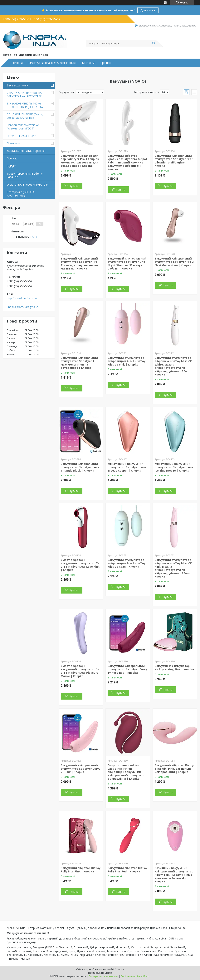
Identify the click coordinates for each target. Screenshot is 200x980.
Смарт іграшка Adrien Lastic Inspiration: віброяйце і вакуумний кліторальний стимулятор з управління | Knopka (127, 772)
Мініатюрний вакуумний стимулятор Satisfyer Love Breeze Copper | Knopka (127, 467)
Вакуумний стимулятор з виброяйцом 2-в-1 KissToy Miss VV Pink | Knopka (127, 361)
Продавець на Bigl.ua (100, 973)
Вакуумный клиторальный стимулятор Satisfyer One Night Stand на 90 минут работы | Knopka (127, 264)
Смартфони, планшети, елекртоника (52, 63)
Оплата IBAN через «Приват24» (27, 184)
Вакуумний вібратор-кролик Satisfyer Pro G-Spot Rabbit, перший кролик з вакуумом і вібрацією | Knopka (127, 162)
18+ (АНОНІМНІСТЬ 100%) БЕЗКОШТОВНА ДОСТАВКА (25, 105)
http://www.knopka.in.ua (22, 298)
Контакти (88, 63)
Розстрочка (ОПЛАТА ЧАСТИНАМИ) (21, 194)
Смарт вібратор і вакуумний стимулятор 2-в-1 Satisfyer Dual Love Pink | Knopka (80, 565)
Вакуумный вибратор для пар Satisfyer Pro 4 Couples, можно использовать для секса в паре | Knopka (80, 161)
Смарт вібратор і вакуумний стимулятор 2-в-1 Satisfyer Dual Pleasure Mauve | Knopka (80, 671)
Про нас (105, 63)
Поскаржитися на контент (103, 976)
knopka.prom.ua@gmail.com (24, 307)
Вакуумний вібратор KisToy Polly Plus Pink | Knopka (81, 870)
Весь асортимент (18, 85)
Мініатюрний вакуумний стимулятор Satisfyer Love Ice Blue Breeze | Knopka (174, 467)
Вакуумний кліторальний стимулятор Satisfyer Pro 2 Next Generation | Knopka (174, 262)
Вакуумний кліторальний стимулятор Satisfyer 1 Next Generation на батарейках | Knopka (79, 363)
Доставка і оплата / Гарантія (26, 151)
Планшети (13, 143)
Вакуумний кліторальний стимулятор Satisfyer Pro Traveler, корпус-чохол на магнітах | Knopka (79, 264)
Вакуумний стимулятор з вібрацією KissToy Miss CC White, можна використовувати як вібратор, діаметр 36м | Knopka (173, 366)
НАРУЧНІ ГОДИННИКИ (22, 136)
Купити (74, 186)
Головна (17, 63)
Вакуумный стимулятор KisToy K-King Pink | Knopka (174, 668)
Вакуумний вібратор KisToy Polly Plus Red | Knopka (127, 870)
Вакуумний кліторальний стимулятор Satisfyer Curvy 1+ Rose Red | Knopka (127, 669)
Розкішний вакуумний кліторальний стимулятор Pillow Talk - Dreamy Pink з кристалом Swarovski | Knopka (174, 875)
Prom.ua (119, 969)
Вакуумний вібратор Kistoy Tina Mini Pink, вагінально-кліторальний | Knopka (174, 769)
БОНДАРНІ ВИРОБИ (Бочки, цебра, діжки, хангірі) (25, 116)
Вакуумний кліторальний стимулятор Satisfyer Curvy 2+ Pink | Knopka (80, 769)
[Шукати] (154, 43)
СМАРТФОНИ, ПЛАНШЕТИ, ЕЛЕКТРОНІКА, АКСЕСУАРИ (24, 94)
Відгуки (11, 166)
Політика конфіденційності (136, 976)
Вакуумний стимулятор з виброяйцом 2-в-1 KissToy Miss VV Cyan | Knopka (127, 563)
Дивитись (148, 10)
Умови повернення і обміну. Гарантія (25, 175)
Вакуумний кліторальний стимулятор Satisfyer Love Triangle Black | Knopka (80, 467)
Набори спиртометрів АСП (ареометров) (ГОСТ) (24, 127)
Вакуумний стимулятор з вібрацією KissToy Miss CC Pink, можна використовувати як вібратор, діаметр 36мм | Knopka (173, 568)
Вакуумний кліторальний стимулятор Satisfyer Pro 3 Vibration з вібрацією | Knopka (174, 161)
